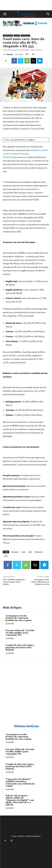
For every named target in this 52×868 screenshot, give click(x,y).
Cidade (17, 36)
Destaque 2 (25, 36)
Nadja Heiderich (19, 157)
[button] (5, 14)
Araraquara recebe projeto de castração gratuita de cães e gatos (18, 618)
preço (6, 556)
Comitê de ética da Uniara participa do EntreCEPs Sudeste (20, 648)
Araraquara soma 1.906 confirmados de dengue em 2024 (40, 582)
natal (30, 552)
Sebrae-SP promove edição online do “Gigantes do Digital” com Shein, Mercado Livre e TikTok (20, 800)
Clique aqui (9, 140)
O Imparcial (38, 552)
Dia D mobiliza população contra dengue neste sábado (14, 582)
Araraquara (8, 36)
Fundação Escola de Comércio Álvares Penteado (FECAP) (25, 154)
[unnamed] (26, 28)
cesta (23, 552)
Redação (9, 54)
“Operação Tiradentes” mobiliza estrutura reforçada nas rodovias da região (20, 783)
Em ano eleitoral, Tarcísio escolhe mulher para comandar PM (20, 633)
